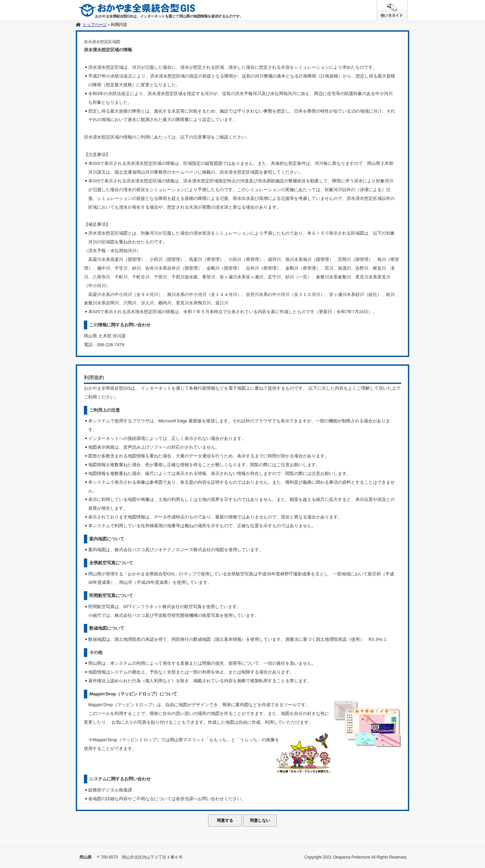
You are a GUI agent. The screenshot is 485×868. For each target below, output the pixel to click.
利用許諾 (119, 25)
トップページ (95, 25)
